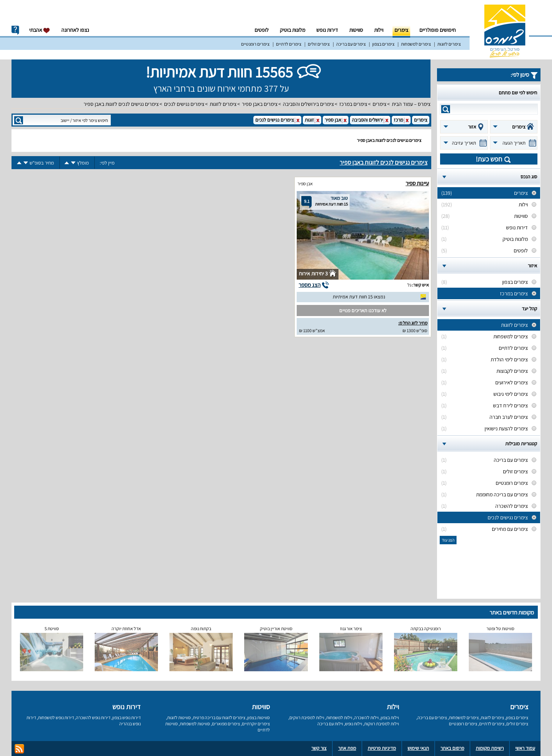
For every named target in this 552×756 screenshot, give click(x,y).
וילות (379, 30)
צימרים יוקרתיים (256, 724)
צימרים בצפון (383, 44)
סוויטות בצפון (259, 717)
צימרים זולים (319, 44)
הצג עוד (448, 540)
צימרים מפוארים (226, 724)
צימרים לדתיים (289, 44)
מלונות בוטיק (292, 30)
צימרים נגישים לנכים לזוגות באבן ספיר (121, 104)
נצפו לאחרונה (75, 30)
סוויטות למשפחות (195, 724)
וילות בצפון (390, 717)
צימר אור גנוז (351, 628)
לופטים (262, 30)
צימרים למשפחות (416, 44)
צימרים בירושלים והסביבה (308, 104)
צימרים (401, 30)
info (15, 30)
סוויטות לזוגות (179, 717)
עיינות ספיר (417, 183)
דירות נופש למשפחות (56, 717)
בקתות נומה (201, 628)
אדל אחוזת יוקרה (126, 628)
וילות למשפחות (339, 717)
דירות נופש (327, 30)
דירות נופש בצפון (127, 717)
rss (19, 749)
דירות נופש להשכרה (93, 717)
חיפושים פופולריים (438, 30)
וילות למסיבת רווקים (307, 717)
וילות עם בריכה (330, 724)
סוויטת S (52, 628)
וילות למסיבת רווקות (382, 724)
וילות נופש (354, 724)
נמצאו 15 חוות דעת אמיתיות (359, 297)
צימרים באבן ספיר (260, 104)
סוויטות (356, 30)
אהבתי (40, 30)
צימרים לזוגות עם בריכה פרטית (219, 717)
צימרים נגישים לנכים (184, 104)
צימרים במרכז (353, 104)
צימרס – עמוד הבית (411, 104)
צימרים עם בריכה (351, 44)
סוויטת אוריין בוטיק (276, 628)
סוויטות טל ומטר (500, 628)
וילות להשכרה (366, 717)
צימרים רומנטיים (255, 44)
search (446, 109)
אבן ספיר (305, 184)
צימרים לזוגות (449, 44)
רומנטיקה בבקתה (426, 628)
